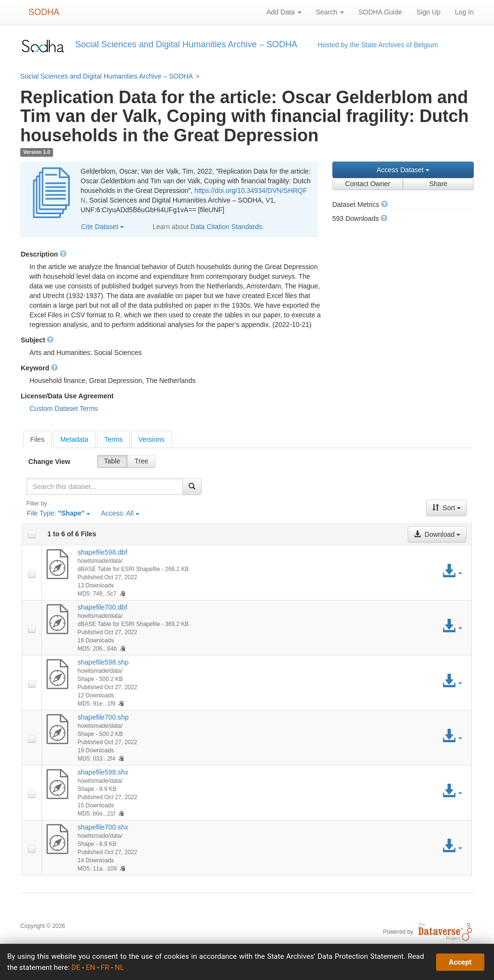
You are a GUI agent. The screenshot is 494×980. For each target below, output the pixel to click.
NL (119, 967)
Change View (49, 462)
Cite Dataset (103, 227)
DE (76, 967)
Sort (447, 508)
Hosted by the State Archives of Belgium (378, 45)
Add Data (284, 12)
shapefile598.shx (103, 772)
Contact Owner (367, 184)
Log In (464, 12)
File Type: (59, 513)
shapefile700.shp (103, 717)
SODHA (44, 12)
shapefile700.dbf (103, 607)
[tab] (38, 439)
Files (38, 439)
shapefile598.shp (103, 662)
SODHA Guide (380, 12)
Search (330, 12)
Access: (120, 513)
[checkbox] (32, 534)
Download (437, 534)
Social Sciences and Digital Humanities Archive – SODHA (107, 76)
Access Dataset (403, 170)
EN (90, 967)
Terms (113, 439)
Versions (151, 439)
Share (438, 184)
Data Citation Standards (226, 227)
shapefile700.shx (103, 827)
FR (105, 967)
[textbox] (105, 487)
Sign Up (428, 12)
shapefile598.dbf (103, 552)
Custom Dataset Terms (64, 408)
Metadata (74, 439)
